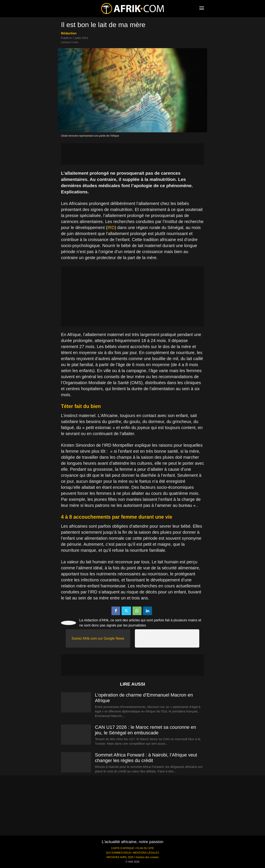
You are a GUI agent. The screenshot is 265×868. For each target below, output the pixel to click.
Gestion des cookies (147, 857)
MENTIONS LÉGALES (146, 853)
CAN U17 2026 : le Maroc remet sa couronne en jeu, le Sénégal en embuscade (145, 730)
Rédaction (69, 33)
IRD (111, 228)
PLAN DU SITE (145, 848)
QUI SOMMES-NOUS (119, 853)
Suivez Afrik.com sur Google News (98, 638)
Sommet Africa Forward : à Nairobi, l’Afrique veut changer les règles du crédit (146, 758)
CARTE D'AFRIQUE (123, 848)
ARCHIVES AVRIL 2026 (120, 857)
